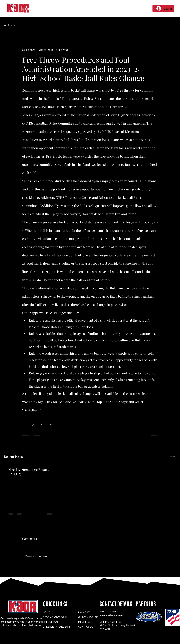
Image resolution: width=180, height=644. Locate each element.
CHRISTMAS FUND (88, 617)
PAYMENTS (84, 612)
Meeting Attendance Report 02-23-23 (28, 472)
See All (172, 456)
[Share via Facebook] (24, 424)
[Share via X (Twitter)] (33, 424)
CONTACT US (86, 627)
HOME (46, 612)
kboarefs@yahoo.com (111, 615)
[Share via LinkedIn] (42, 424)
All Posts (9, 25)
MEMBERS (84, 622)
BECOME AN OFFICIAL (55, 617)
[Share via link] (51, 424)
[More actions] (156, 50)
